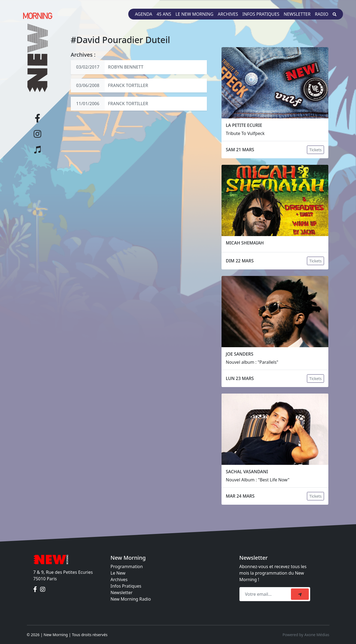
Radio (322, 14)
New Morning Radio (131, 599)
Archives (228, 14)
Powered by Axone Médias (306, 635)
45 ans (164, 14)
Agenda (143, 14)
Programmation (127, 566)
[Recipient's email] (266, 594)
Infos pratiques (261, 14)
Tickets (315, 150)
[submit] (300, 594)
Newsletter (297, 14)
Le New (118, 573)
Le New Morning (194, 14)
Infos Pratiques (126, 586)
